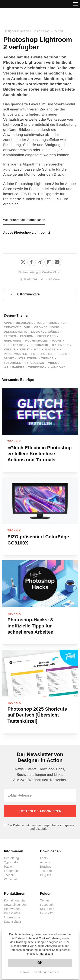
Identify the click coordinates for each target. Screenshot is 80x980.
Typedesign (35, 363)
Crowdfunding (47, 327)
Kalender (60, 345)
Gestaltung (12, 858)
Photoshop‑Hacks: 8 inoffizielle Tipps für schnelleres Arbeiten (31, 626)
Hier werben (12, 909)
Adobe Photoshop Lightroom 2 (27, 232)
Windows (58, 367)
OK (40, 963)
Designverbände (45, 332)
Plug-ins (46, 875)
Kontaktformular (15, 900)
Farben (10, 336)
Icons (57, 341)
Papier (9, 867)
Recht (63, 354)
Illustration (15, 345)
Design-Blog (41, 31)
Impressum (46, 954)
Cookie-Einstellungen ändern (40, 972)
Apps (8, 323)
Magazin (52, 349)
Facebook (47, 905)
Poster (47, 354)
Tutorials (12, 363)
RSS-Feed (47, 909)
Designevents (16, 332)
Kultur (10, 349)
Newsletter (47, 913)
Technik (58, 31)
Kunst (25, 349)
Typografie (11, 862)
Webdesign (37, 367)
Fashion (27, 336)
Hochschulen (37, 341)
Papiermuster (16, 354)
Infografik (39, 345)
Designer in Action (25, 19)
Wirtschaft (11, 879)
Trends (47, 358)
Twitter (45, 900)
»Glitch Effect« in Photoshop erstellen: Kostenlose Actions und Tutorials (40, 454)
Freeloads (47, 336)
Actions (45, 862)
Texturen (46, 871)
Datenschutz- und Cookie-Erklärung (38, 938)
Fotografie (11, 871)
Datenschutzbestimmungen (32, 825)
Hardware (13, 341)
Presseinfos (12, 913)
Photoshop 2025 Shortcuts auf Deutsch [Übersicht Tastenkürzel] (37, 715)
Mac (38, 349)
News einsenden (15, 905)
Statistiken (28, 358)
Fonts (44, 858)
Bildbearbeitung (28, 272)
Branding (57, 323)
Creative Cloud (51, 272)
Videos (54, 363)
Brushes (46, 867)
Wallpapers (14, 367)
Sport (9, 358)
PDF (34, 354)
